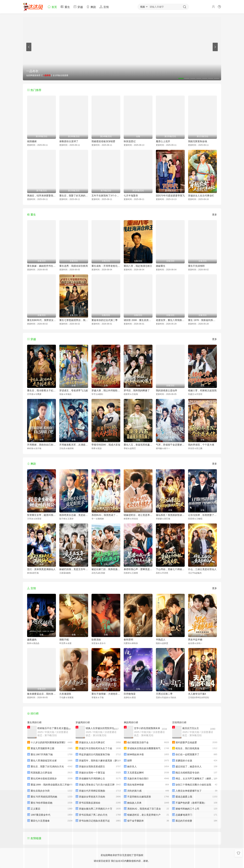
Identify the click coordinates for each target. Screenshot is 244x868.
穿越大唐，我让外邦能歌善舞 (106, 390)
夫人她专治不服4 (197, 694)
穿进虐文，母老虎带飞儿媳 (74, 390)
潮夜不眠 (64, 640)
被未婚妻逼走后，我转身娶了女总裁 (42, 694)
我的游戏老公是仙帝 (167, 390)
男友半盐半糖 (195, 640)
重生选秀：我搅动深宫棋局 (74, 266)
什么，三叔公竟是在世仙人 (202, 569)
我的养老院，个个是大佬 (201, 445)
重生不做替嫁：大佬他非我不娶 (106, 694)
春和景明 (128, 640)
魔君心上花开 (163, 141)
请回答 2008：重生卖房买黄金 (138, 320)
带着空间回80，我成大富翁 (106, 445)
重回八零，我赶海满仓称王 (138, 266)
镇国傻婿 (32, 141)
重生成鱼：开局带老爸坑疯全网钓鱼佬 (106, 266)
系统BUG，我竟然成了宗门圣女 (106, 515)
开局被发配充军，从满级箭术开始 (74, 445)
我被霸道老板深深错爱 (103, 141)
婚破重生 (161, 266)
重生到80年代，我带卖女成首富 (42, 320)
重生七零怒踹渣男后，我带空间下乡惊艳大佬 (74, 320)
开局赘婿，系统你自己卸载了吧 (42, 445)
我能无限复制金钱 (198, 141)
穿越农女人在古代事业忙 (201, 196)
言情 (104, 7)
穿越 (78, 7)
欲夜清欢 (96, 640)
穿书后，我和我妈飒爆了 (137, 390)
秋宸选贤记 (130, 141)
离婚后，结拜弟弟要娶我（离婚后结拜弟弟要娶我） (42, 196)
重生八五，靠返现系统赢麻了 (138, 445)
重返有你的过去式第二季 (105, 320)
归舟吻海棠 (130, 694)
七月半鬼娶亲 (131, 196)
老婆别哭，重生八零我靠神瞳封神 (170, 320)
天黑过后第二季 (164, 694)
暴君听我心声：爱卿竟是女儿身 (138, 569)
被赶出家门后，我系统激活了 (106, 569)
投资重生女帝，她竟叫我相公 (42, 515)
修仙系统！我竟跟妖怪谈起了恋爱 (170, 515)
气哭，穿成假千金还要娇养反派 (170, 445)
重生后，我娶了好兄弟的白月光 (74, 196)
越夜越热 (32, 640)
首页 (52, 7)
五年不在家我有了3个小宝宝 (106, 196)
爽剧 (91, 7)
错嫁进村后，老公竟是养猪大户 (138, 515)
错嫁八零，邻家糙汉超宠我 (202, 390)
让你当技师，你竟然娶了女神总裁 (202, 515)
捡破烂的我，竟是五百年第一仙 (74, 569)
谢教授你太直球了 (69, 141)
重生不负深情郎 (196, 266)
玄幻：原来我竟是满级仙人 (41, 569)
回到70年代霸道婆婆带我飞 (170, 196)
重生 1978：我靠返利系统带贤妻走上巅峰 (202, 320)
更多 (215, 215)
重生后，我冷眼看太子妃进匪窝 (42, 390)
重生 (65, 7)
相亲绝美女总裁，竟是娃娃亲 (74, 515)
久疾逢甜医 (65, 694)
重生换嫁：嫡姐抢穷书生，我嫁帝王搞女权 (42, 266)
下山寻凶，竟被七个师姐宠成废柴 (170, 569)
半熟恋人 (161, 640)
